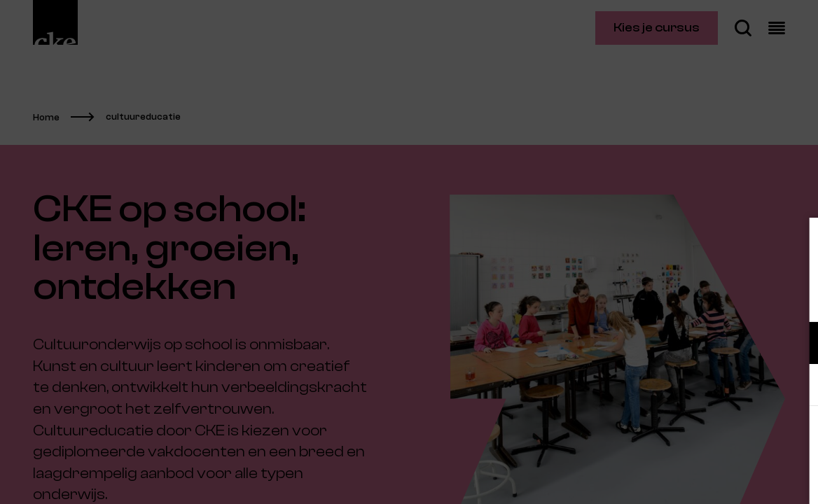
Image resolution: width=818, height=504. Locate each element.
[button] (685, 343)
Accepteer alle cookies (699, 437)
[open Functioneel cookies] (796, 344)
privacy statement (643, 297)
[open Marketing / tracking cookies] (796, 386)
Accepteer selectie (699, 478)
